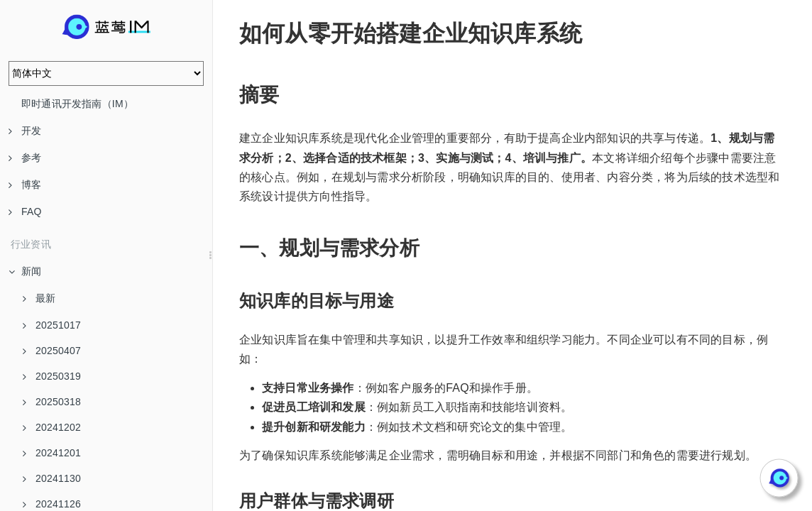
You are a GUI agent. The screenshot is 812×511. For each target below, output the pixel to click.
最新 (39, 298)
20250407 (52, 351)
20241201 (52, 453)
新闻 (25, 271)
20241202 (52, 427)
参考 (25, 158)
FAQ (25, 211)
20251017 (52, 325)
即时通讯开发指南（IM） (77, 104)
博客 (25, 185)
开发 (25, 131)
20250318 (52, 402)
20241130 (52, 478)
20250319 (52, 376)
